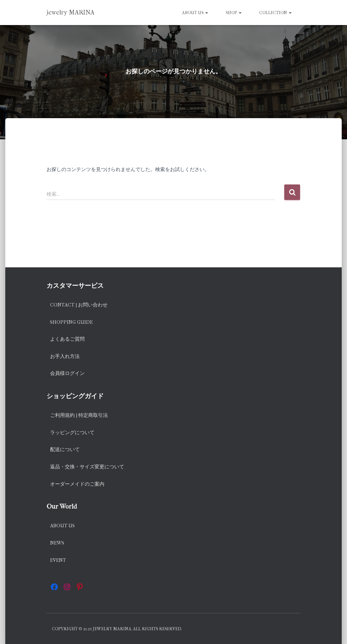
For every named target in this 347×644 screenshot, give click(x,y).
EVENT (58, 560)
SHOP (234, 13)
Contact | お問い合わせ (79, 305)
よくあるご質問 (67, 339)
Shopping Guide (71, 322)
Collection (275, 13)
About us (195, 13)
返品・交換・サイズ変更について (87, 467)
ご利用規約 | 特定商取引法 (79, 415)
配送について (65, 449)
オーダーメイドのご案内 (77, 484)
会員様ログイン (67, 373)
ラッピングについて (72, 433)
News (57, 543)
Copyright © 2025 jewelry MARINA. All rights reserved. (117, 629)
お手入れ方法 (65, 356)
